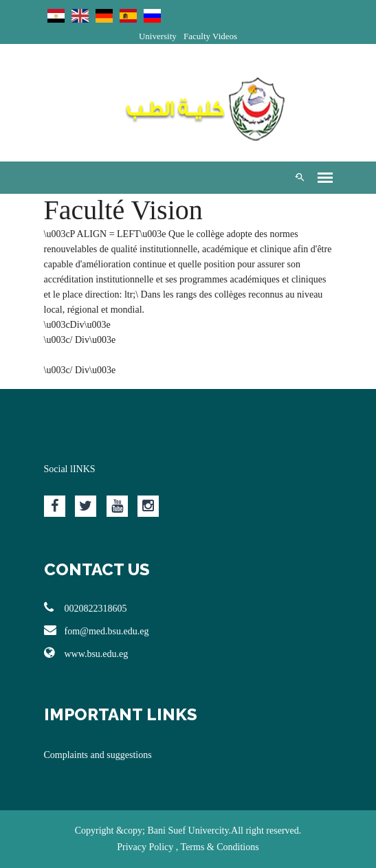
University (158, 36)
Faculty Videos (210, 36)
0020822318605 (86, 608)
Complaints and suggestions (98, 755)
